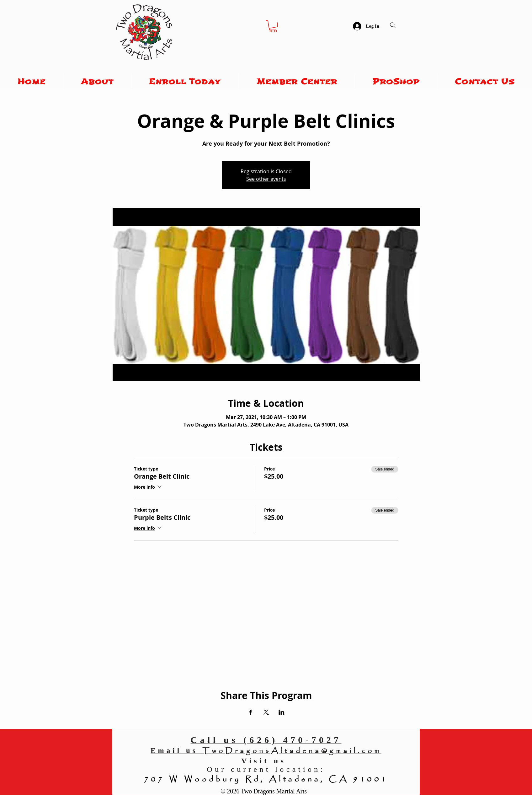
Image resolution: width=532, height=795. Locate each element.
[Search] (393, 25)
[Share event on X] (266, 712)
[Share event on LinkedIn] (282, 712)
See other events (266, 179)
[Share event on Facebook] (251, 712)
